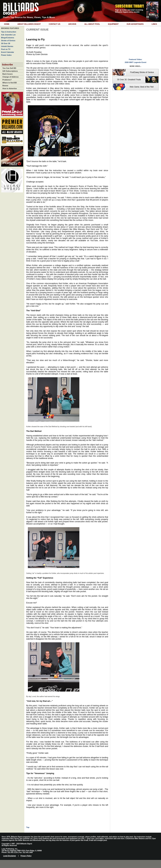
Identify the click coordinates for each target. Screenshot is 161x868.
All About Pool (92, 24)
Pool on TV (6, 49)
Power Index (6, 55)
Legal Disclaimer (10, 856)
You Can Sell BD (9, 68)
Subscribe (7, 65)
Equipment (113, 24)
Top (28, 827)
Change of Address (10, 77)
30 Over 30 (6, 43)
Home (7, 24)
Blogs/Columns (8, 38)
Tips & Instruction (9, 32)
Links (154, 24)
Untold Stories (7, 46)
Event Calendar (8, 52)
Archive (72, 24)
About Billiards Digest (29, 24)
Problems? (7, 80)
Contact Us (54, 24)
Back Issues (8, 74)
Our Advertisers (135, 24)
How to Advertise (10, 88)
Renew (5, 86)
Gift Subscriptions (10, 71)
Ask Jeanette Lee (8, 35)
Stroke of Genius (8, 41)
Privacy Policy (26, 856)
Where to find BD (10, 83)
